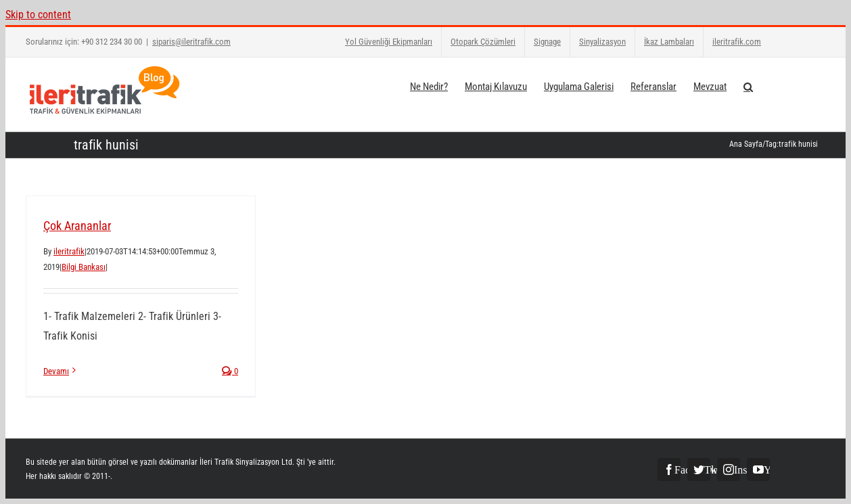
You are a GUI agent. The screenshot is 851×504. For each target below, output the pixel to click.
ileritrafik (69, 251)
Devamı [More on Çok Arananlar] (56, 371)
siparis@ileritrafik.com (191, 42)
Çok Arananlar (77, 226)
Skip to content (38, 15)
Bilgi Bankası (84, 267)
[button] (748, 86)
